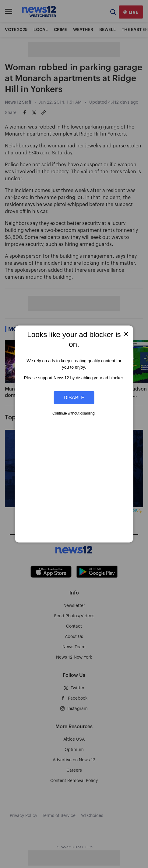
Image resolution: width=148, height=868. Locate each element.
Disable (74, 398)
